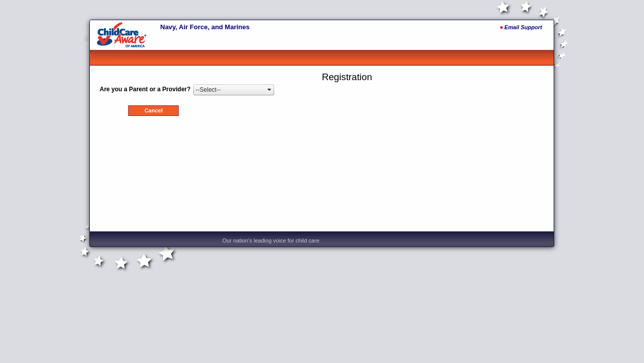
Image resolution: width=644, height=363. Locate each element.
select (270, 90)
